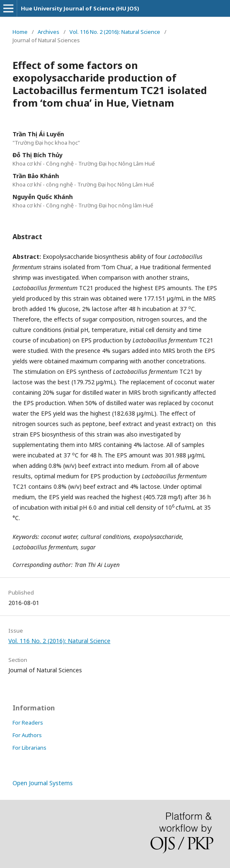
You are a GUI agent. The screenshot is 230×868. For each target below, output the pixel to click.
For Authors (27, 735)
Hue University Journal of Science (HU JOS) (80, 8)
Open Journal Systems (43, 783)
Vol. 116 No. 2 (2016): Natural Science (115, 32)
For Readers (28, 722)
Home (20, 32)
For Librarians (29, 748)
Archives (49, 32)
